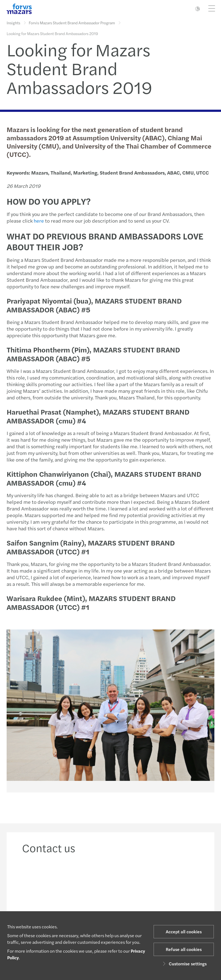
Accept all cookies (184, 932)
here (39, 221)
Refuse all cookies (184, 949)
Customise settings (184, 964)
